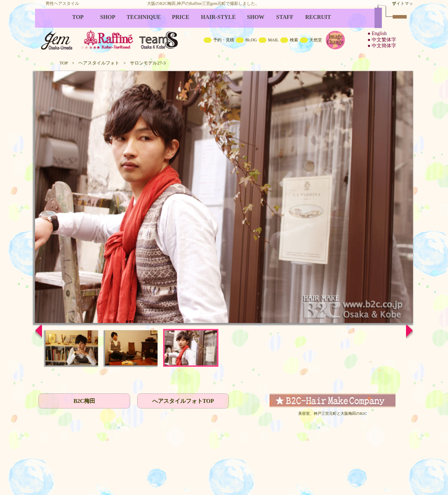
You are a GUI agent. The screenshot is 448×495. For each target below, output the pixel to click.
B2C (224, 32)
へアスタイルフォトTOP (183, 401)
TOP (64, 63)
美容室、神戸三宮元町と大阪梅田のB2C (332, 413)
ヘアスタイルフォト (99, 63)
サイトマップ (402, 4)
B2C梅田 (84, 401)
